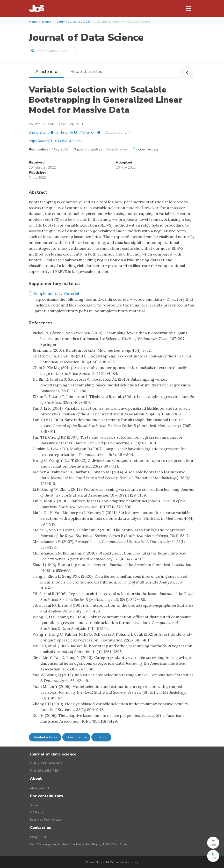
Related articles (86, 71)
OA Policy (37, 812)
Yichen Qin (88, 132)
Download (75, 737)
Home (33, 22)
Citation (101, 737)
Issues (47, 22)
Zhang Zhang (39, 132)
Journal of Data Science (86, 38)
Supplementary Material (54, 293)
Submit (35, 805)
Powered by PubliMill (100, 862)
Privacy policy (129, 862)
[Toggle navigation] (188, 8)
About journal (40, 788)
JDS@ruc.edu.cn (41, 837)
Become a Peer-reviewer (46, 820)
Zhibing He (65, 132)
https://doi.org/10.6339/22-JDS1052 (56, 141)
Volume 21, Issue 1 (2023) (74, 22)
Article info (46, 71)
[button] (213, 843)
